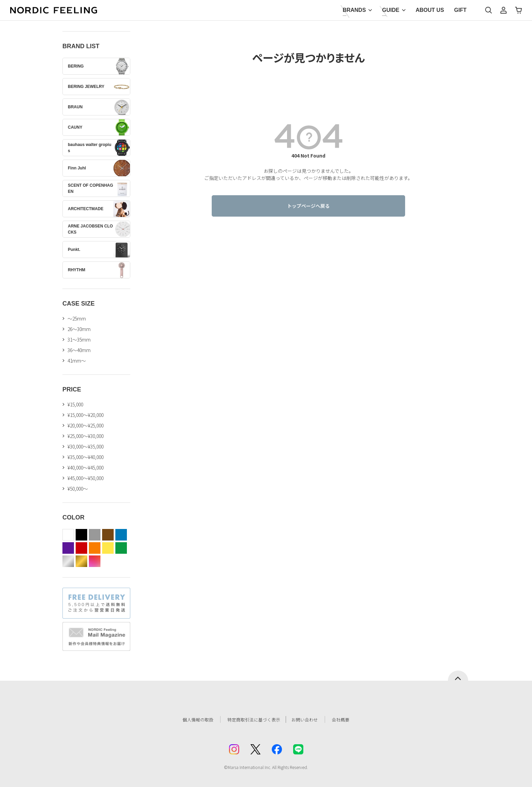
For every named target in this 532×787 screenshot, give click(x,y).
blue (121, 535)
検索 (489, 10)
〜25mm (77, 318)
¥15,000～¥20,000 (85, 415)
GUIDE (391, 10)
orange (95, 548)
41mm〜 (77, 361)
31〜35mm (79, 340)
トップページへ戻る (308, 206)
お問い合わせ (309, 719)
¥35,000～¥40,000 (85, 457)
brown (108, 535)
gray (95, 535)
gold (81, 561)
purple (68, 548)
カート (518, 10)
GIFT (460, 10)
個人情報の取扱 (193, 719)
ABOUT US (430, 10)
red (81, 548)
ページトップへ (458, 676)
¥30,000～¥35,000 (85, 446)
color (95, 561)
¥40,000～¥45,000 (85, 468)
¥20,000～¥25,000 (85, 425)
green (121, 548)
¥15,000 (75, 404)
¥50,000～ (78, 489)
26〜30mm (79, 329)
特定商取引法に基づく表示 (252, 719)
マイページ (503, 10)
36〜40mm (79, 350)
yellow (108, 548)
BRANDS (354, 10)
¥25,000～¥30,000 (85, 436)
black (81, 535)
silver (68, 561)
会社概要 (346, 719)
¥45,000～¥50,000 (85, 478)
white (68, 535)
